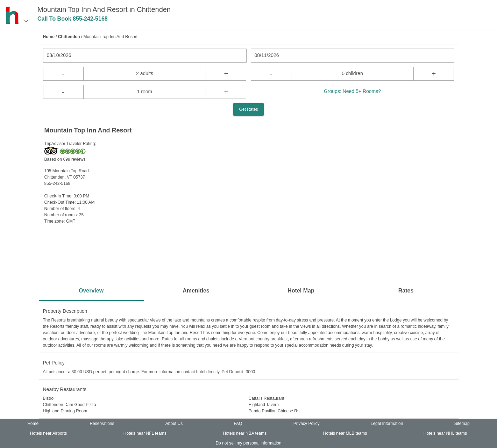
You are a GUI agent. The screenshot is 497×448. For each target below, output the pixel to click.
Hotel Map (301, 291)
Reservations (102, 424)
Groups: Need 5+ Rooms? (352, 91)
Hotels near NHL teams (445, 433)
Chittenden (69, 37)
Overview (91, 291)
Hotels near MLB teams (345, 433)
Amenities (196, 291)
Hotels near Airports (48, 433)
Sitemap (462, 424)
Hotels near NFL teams (145, 433)
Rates (406, 291)
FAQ (238, 424)
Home (49, 37)
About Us (174, 424)
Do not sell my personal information (248, 443)
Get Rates (248, 109)
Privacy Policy (307, 424)
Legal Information (387, 424)
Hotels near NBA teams (245, 433)
